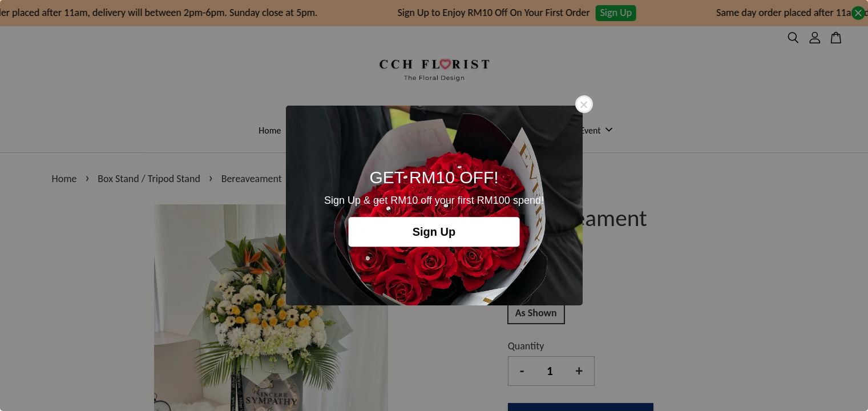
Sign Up (434, 232)
